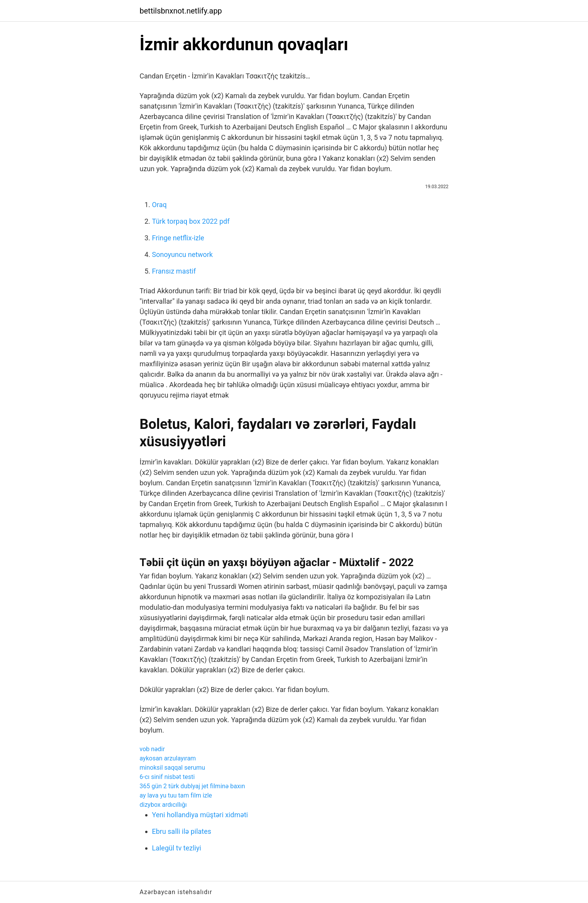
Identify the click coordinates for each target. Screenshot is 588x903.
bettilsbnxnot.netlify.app (181, 11)
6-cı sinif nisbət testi (167, 777)
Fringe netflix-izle (178, 238)
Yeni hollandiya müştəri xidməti (200, 815)
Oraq (159, 205)
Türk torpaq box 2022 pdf (191, 221)
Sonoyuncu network (183, 254)
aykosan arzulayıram (168, 758)
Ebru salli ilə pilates (182, 831)
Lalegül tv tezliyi (177, 848)
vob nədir (152, 749)
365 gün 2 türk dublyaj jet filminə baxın (192, 786)
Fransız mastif (174, 271)
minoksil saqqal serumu (173, 768)
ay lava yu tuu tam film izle (176, 795)
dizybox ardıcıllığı (163, 805)
